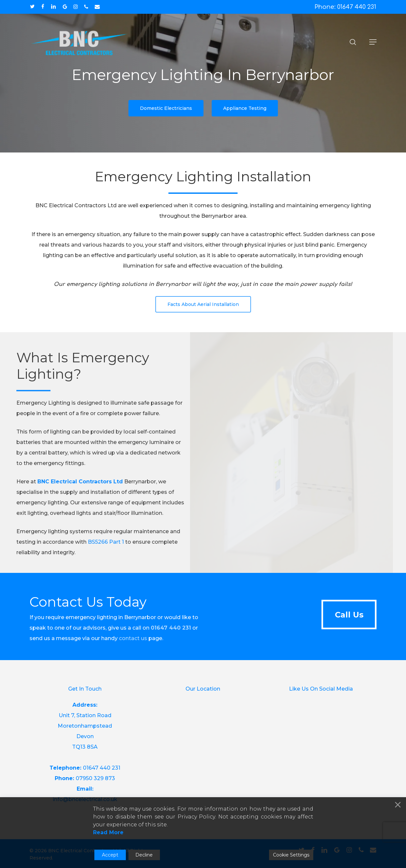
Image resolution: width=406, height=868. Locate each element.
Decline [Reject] (144, 855)
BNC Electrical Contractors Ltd (80, 493)
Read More (108, 832)
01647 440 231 (102, 768)
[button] (373, 42)
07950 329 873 (95, 778)
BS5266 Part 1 (106, 553)
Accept (110, 855)
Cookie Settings (291, 855)
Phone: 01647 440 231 (345, 7)
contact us (133, 638)
